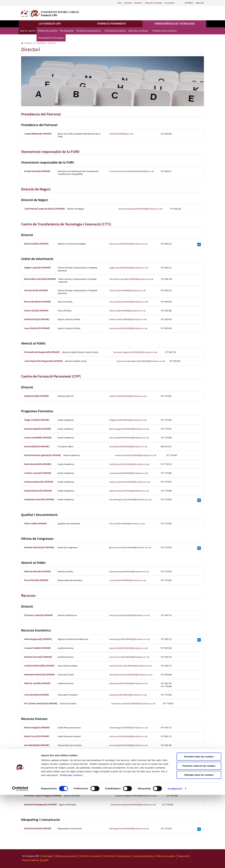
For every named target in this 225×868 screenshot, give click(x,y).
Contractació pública (115, 31)
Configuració (175, 862)
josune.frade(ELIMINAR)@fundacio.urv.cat (129, 648)
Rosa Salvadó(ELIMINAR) (38, 302)
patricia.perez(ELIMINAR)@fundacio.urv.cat (129, 572)
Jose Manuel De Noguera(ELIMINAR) (44, 361)
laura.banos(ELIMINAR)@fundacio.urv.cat (128, 328)
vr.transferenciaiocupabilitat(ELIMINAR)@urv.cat (131, 171)
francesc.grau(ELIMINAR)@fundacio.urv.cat (129, 787)
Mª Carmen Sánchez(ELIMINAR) (41, 704)
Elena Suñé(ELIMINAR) (36, 244)
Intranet (128, 3)
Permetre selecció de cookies (199, 839)
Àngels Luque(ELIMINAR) (37, 268)
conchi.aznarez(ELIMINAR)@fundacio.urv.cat (130, 763)
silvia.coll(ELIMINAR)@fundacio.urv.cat (127, 524)
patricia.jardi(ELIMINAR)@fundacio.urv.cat (128, 683)
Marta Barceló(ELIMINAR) (38, 464)
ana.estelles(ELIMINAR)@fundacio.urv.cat (128, 447)
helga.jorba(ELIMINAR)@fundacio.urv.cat (128, 420)
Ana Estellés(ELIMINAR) (37, 447)
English (200, 3)
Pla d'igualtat (67, 31)
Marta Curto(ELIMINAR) (37, 736)
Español (189, 3)
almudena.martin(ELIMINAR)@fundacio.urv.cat (131, 675)
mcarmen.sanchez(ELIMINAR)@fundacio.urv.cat (133, 704)
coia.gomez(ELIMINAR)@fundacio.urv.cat (128, 695)
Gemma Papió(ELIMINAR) (38, 429)
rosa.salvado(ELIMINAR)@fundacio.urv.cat (129, 302)
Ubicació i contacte (154, 3)
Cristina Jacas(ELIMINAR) (38, 473)
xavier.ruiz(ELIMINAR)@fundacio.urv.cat (127, 311)
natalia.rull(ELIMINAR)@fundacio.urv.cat (128, 396)
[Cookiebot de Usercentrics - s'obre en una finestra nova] (20, 862)
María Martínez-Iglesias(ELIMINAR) (43, 455)
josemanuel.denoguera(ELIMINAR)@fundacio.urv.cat (141, 361)
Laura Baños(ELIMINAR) (37, 328)
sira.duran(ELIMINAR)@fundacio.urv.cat (127, 291)
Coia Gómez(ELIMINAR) (37, 695)
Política (65, 848)
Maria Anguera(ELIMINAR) (38, 639)
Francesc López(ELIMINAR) (39, 615)
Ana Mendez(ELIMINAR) (37, 745)
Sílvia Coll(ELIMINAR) (36, 524)
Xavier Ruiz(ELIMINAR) (36, 311)
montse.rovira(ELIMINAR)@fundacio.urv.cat (129, 657)
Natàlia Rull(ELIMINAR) (37, 396)
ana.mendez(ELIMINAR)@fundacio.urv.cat (128, 745)
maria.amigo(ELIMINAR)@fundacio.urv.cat (129, 728)
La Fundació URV (50, 24)
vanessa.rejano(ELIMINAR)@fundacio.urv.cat (130, 482)
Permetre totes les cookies (199, 830)
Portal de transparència (88, 31)
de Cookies (76, 848)
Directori (138, 3)
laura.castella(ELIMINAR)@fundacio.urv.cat (129, 438)
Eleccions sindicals (138, 31)
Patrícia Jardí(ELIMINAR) (37, 683)
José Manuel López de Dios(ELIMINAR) (45, 209)
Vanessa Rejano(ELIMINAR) (39, 482)
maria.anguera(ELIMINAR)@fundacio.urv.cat (129, 639)
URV (119, 3)
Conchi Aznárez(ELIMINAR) (39, 763)
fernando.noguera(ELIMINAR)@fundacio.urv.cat (135, 352)
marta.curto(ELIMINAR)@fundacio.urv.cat (128, 736)
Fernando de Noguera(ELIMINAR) (42, 352)
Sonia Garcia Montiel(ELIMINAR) (41, 754)
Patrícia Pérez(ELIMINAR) (38, 572)
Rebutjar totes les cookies (199, 848)
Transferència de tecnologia (174, 24)
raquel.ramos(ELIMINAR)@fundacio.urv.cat (129, 491)
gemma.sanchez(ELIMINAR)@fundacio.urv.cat (130, 548)
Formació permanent (112, 24)
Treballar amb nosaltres (164, 31)
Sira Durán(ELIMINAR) (36, 291)
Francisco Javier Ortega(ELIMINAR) (43, 796)
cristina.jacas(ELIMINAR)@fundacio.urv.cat (129, 473)
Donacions (170, 3)
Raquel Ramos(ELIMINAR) (38, 491)
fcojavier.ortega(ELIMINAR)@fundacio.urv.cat (136, 796)
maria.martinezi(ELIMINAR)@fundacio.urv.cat (136, 455)
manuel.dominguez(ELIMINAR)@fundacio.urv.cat (133, 805)
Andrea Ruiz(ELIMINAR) (37, 319)
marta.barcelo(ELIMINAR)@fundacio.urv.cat (129, 464)
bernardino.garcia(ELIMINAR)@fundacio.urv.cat (131, 279)
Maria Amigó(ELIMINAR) (37, 728)
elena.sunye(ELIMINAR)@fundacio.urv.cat (128, 244)
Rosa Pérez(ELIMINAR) (36, 580)
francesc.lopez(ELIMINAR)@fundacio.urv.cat (129, 615)
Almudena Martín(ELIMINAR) (40, 675)
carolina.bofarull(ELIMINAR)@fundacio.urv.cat (130, 666)
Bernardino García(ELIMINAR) (40, 279)
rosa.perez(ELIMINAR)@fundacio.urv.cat (128, 580)
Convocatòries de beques (51, 38)
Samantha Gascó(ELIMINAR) (39, 500)
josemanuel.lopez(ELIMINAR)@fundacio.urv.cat (141, 209)
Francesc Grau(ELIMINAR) (38, 787)
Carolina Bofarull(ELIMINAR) (39, 666)
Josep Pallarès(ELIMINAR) (38, 134)
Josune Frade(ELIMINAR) (38, 648)
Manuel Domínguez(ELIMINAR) (41, 805)
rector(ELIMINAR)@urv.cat (121, 134)
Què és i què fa (28, 31)
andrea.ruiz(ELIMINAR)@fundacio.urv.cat (128, 319)
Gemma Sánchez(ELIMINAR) (39, 547)
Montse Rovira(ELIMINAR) (38, 657)
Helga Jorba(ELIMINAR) (37, 420)
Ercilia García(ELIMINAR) (37, 171)
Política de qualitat (48, 31)
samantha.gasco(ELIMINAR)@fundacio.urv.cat (130, 500)
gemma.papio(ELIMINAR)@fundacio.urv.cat (129, 429)
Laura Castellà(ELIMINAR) (38, 438)
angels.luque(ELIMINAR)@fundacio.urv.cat (129, 268)
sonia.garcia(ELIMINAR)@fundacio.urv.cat (131, 754)
